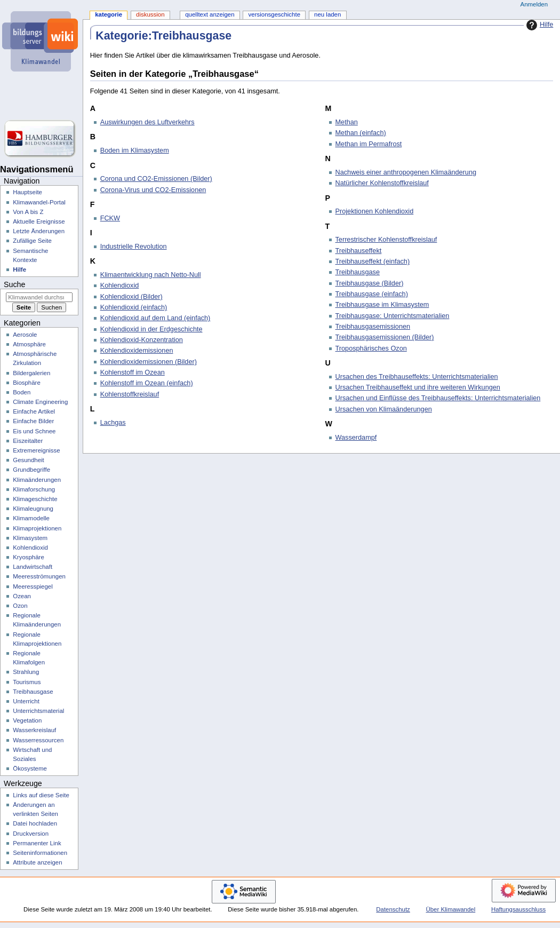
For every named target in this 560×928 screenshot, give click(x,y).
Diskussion (150, 14)
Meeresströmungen (39, 576)
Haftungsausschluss (518, 909)
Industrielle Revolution (134, 247)
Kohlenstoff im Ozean (133, 372)
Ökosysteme (30, 768)
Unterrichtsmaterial (38, 711)
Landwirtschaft (33, 567)
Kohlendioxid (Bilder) (131, 297)
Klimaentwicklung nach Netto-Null (151, 275)
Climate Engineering (40, 402)
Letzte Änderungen (39, 231)
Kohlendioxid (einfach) (134, 307)
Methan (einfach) (361, 133)
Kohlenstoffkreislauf (130, 394)
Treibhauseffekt (359, 251)
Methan (347, 122)
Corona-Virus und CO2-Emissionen (153, 190)
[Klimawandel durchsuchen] (39, 297)
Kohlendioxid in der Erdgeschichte (151, 329)
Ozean (22, 596)
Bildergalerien (31, 373)
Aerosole (25, 335)
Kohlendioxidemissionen (137, 351)
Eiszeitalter (28, 441)
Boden (22, 392)
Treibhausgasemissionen (373, 327)
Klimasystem (30, 538)
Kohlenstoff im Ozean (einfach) (147, 383)
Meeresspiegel (33, 586)
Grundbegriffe (31, 470)
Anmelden (534, 4)
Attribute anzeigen (37, 862)
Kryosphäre (29, 557)
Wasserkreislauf (34, 730)
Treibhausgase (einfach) (372, 294)
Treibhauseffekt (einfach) (373, 261)
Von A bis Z (28, 212)
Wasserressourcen (38, 740)
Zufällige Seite (32, 241)
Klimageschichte (35, 499)
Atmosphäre (29, 344)
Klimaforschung (34, 489)
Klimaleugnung (33, 509)
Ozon (20, 606)
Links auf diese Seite (41, 795)
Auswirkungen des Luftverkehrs (147, 122)
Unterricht (26, 701)
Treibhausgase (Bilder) (370, 283)
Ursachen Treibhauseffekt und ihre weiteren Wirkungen (418, 387)
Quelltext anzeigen (210, 14)
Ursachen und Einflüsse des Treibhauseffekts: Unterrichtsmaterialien (438, 398)
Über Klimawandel (451, 909)
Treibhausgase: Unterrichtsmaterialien (393, 316)
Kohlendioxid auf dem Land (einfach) (155, 318)
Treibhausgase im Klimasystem (382, 305)
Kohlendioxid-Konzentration (142, 340)
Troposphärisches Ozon (371, 348)
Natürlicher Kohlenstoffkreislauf (382, 183)
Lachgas (113, 423)
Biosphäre (27, 383)
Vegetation (27, 720)
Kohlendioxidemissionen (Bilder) (149, 362)
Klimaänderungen (37, 480)
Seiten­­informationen (40, 853)
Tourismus (27, 682)
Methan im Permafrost (369, 144)
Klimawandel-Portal (39, 202)
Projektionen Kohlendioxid (375, 211)
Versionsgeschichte (274, 14)
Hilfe (538, 25)
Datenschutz (393, 909)
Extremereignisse (36, 450)
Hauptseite (27, 192)
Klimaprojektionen (37, 528)
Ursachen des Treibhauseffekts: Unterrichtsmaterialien (417, 377)
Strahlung (26, 672)
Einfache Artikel (34, 411)
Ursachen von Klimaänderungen (384, 409)
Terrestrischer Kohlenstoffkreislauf (386, 240)
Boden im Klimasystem (135, 150)
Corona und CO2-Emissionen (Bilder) (156, 179)
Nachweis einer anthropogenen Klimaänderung (406, 172)
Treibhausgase (358, 272)
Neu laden (327, 14)
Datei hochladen (35, 823)
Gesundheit (29, 460)
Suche (14, 284)
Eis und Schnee (34, 431)
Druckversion (31, 834)
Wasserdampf (356, 438)
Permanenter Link (37, 843)
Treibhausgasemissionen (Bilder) (385, 337)
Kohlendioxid (120, 285)
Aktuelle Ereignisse (39, 221)
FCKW (110, 218)
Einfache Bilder (33, 421)
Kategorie (109, 14)
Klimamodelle (31, 518)
